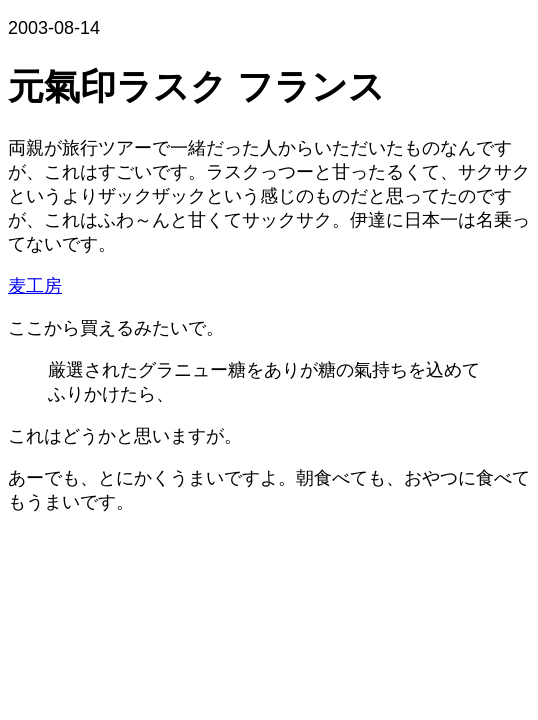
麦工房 (35, 286)
